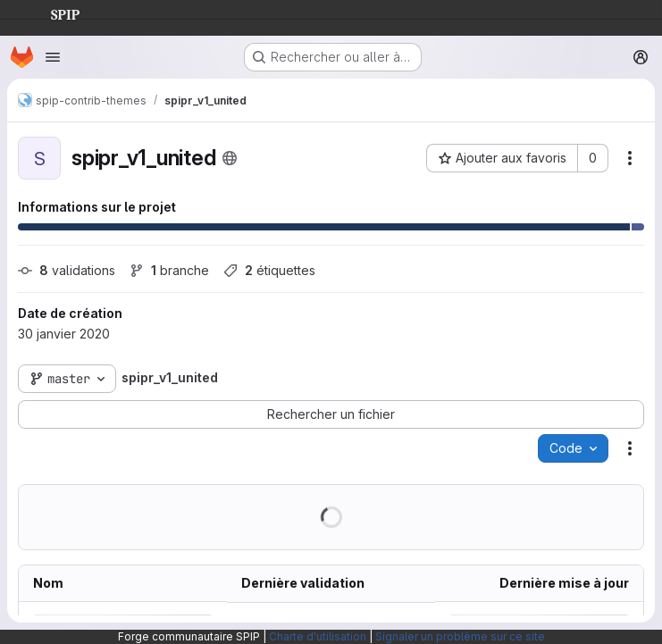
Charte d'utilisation (318, 636)
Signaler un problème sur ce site (460, 636)
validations (67, 270)
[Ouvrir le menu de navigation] (53, 57)
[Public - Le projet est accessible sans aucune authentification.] (230, 158)
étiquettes (269, 270)
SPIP (51, 13)
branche (169, 270)
